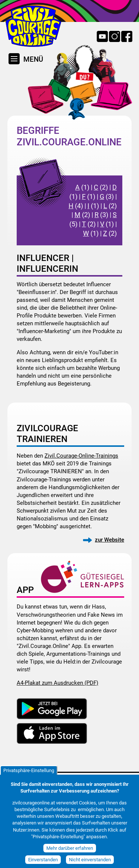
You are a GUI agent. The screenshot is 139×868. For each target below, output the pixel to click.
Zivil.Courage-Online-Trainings (81, 456)
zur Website (110, 540)
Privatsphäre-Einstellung (29, 776)
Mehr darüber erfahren (70, 854)
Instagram (115, 36)
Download (52, 708)
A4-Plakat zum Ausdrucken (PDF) (57, 683)
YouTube (102, 36)
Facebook (127, 36)
